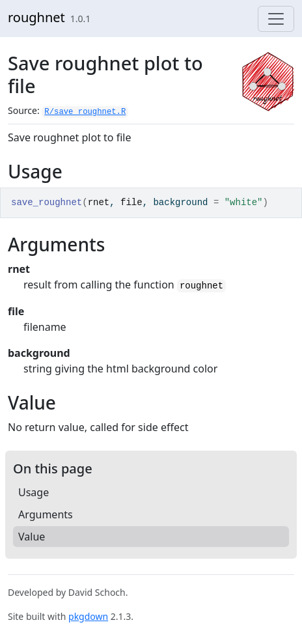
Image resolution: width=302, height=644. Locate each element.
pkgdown (88, 616)
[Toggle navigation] (276, 19)
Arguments (46, 514)
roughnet (36, 17)
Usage (34, 492)
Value (32, 537)
